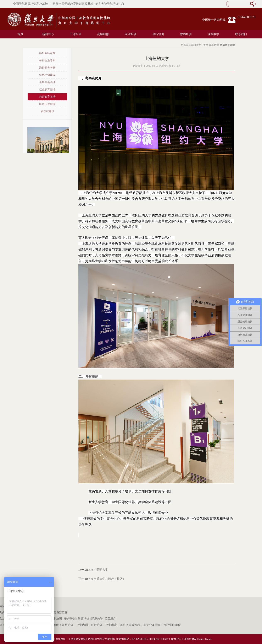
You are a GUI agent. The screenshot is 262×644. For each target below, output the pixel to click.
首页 (20, 34)
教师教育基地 (227, 45)
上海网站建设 (189, 639)
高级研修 (103, 34)
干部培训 (76, 34)
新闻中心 (48, 34)
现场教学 (213, 34)
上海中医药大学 (98, 570)
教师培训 (186, 34)
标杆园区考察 (47, 53)
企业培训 (131, 34)
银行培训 (158, 34)
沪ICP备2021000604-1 (159, 639)
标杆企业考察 (47, 60)
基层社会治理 (47, 82)
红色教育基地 (47, 89)
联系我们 (241, 34)
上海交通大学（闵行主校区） (107, 579)
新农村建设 (47, 111)
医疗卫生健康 (47, 104)
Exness (201, 639)
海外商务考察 (47, 68)
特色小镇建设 (47, 75)
